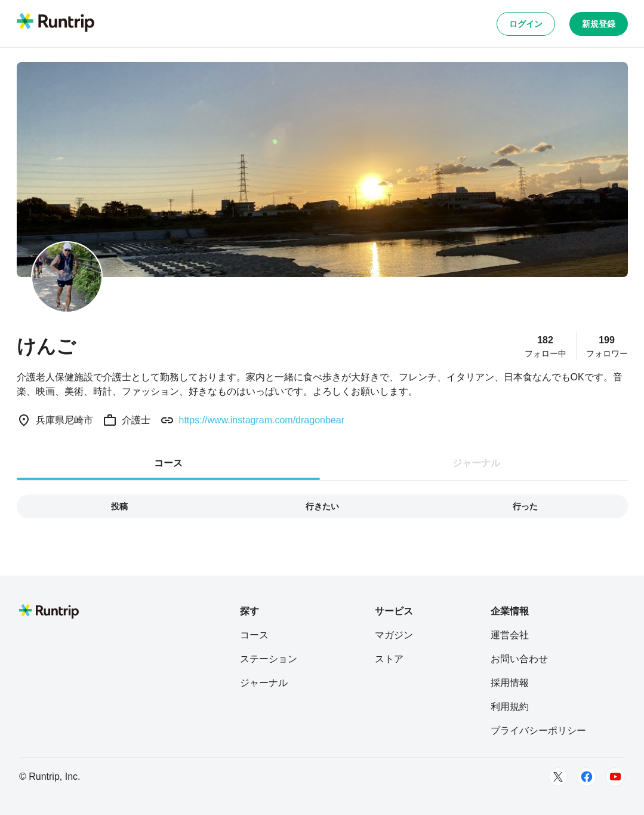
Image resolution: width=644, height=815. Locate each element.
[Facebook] (587, 777)
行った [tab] (525, 506)
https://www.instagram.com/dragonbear (262, 420)
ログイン (526, 24)
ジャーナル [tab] (476, 463)
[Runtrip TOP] (56, 23)
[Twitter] (558, 777)
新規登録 (599, 24)
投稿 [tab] (119, 506)
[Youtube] (615, 777)
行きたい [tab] (322, 506)
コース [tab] (168, 463)
